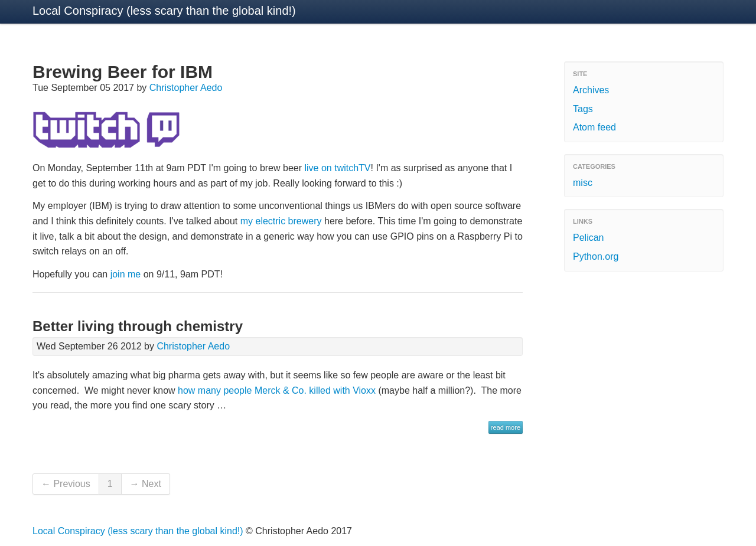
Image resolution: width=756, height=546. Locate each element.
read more (506, 427)
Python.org (596, 256)
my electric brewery (281, 221)
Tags (583, 109)
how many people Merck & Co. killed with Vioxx (277, 390)
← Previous (66, 484)
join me (126, 274)
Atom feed (594, 127)
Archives (591, 90)
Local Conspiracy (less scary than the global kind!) (164, 11)
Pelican (588, 238)
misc (583, 183)
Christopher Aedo (186, 88)
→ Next (146, 484)
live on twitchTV (337, 168)
